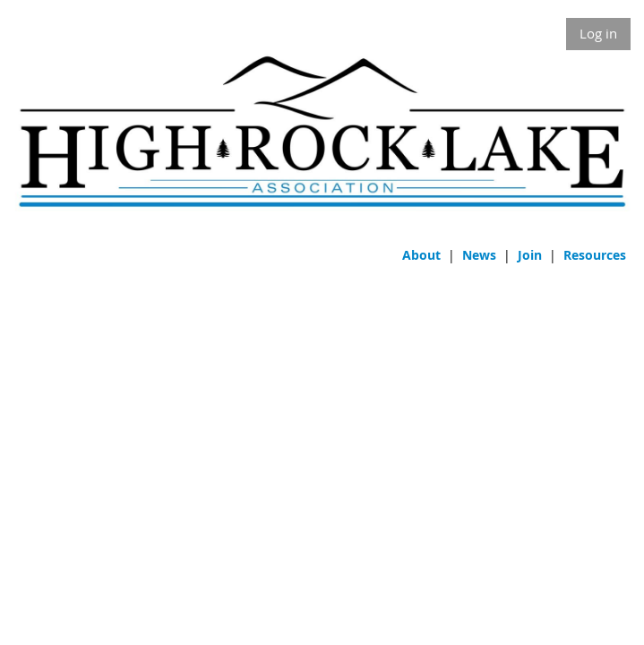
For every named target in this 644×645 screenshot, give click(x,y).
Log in (598, 33)
